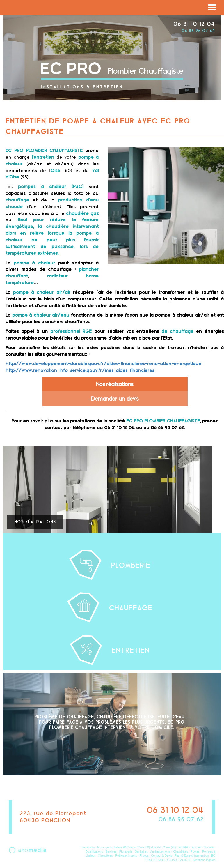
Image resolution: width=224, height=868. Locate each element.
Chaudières (181, 852)
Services (111, 852)
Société (209, 847)
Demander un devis (115, 399)
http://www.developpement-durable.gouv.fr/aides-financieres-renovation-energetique (104, 364)
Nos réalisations (115, 384)
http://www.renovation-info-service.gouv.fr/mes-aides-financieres (80, 370)
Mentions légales (204, 860)
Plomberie (126, 852)
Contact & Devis (161, 856)
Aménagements (161, 852)
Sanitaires (141, 852)
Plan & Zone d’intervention (192, 856)
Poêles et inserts (126, 856)
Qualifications (94, 852)
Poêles (195, 852)
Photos (144, 856)
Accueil (196, 847)
